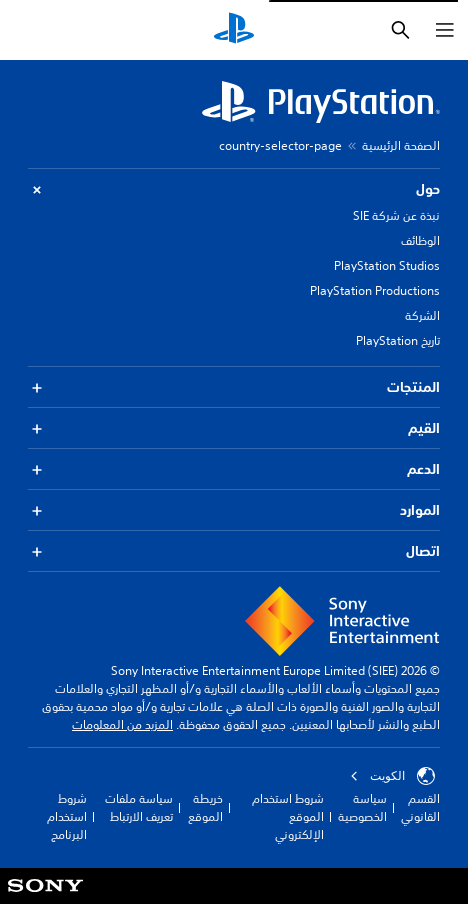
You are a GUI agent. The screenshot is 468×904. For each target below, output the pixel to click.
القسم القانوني (420, 807)
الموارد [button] (234, 510)
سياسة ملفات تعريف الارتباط (139, 807)
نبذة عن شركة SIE (396, 215)
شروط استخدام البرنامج (67, 816)
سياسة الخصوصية (362, 807)
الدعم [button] (234, 469)
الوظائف (420, 240)
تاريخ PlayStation (398, 340)
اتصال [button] (234, 551)
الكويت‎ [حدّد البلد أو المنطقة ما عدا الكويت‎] (392, 776)
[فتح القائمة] (445, 30)
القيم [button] (234, 428)
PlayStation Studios (387, 265)
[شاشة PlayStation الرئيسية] (234, 30)
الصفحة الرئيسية (401, 145)
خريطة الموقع (205, 807)
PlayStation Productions (375, 290)
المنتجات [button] (234, 387)
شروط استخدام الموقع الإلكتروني (288, 816)
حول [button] (234, 189)
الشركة (422, 315)
